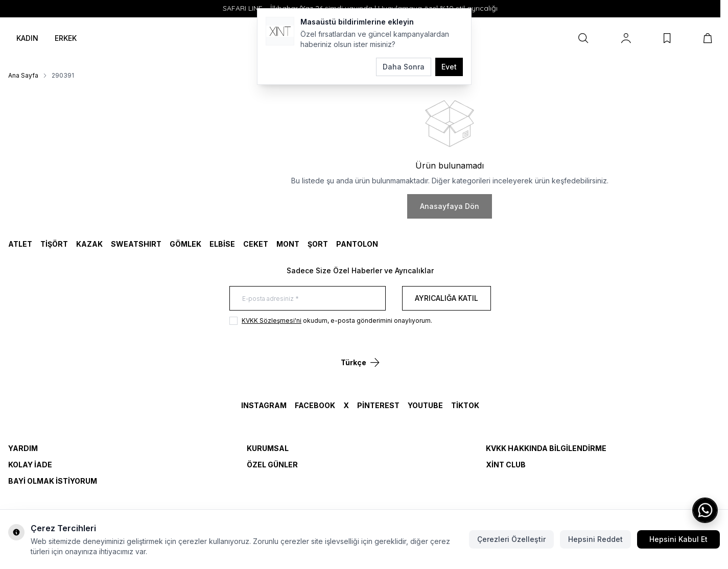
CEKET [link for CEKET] (256, 244)
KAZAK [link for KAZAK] (89, 244)
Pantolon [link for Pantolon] (357, 244)
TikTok (465, 405)
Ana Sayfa (23, 75)
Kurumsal (268, 448)
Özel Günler (272, 465)
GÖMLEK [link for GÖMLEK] (185, 244)
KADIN (27, 38)
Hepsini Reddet (595, 539)
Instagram (264, 405)
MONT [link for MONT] (288, 244)
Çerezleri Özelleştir (511, 539)
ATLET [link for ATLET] (20, 244)
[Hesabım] (626, 38)
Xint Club (506, 465)
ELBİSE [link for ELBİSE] (222, 244)
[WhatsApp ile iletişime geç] (705, 510)
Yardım (23, 448)
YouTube (425, 405)
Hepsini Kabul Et (678, 539)
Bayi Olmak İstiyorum (53, 481)
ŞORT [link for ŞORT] (318, 244)
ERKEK (66, 38)
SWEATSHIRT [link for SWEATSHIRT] (136, 244)
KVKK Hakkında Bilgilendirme (546, 448)
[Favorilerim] (667, 38)
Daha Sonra (404, 67)
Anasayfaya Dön (450, 206)
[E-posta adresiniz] (308, 298)
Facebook (315, 405)
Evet (449, 67)
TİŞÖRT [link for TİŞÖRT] (54, 244)
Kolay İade (30, 465)
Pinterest (378, 405)
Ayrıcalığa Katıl (447, 298)
